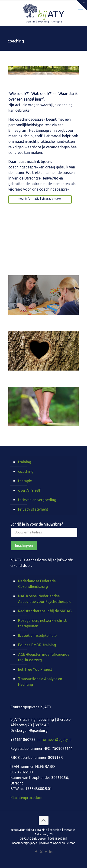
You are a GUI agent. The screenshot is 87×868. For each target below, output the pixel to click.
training (25, 462)
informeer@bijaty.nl (55, 739)
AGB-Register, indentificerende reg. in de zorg (44, 657)
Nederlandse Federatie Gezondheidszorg (37, 584)
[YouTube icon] (46, 852)
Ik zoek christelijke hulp (37, 635)
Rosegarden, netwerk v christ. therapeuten (43, 623)
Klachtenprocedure (26, 798)
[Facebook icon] (36, 852)
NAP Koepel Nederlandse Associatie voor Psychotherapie (45, 599)
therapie (25, 481)
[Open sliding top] (82, 5)
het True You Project (35, 669)
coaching (26, 471)
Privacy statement (33, 509)
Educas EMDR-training (37, 645)
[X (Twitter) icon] (41, 852)
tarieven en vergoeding (37, 500)
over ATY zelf (29, 490)
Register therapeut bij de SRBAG (45, 611)
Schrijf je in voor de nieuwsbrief (37, 524)
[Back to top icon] (44, 820)
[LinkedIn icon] (51, 852)
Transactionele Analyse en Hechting (40, 682)
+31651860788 (23, 739)
